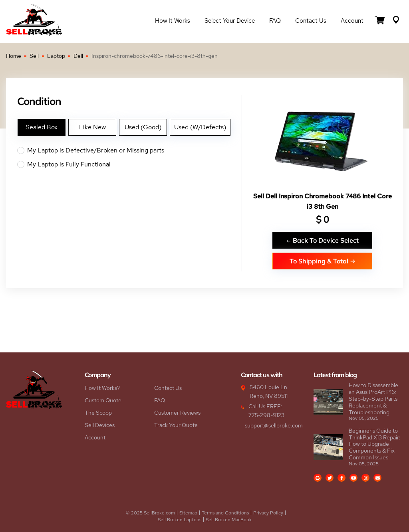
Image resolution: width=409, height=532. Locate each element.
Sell (34, 56)
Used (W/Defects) (200, 127)
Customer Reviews (177, 413)
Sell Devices (100, 425)
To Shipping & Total (323, 261)
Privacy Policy (268, 513)
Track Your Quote (176, 425)
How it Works (173, 21)
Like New (92, 127)
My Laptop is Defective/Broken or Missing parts (129, 150)
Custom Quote (103, 400)
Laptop (56, 56)
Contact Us (311, 21)
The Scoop (98, 413)
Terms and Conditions (225, 513)
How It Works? (102, 388)
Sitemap (188, 513)
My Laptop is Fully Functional (129, 164)
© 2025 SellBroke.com (150, 513)
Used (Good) (143, 127)
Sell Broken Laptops (180, 520)
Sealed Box (42, 127)
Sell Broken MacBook (229, 520)
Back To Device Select (322, 240)
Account (352, 21)
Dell (78, 56)
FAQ (275, 21)
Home (14, 56)
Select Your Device (230, 21)
